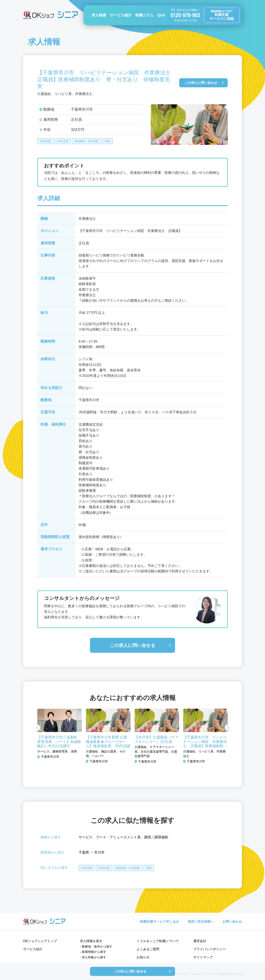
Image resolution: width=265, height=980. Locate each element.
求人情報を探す (91, 941)
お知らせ (143, 957)
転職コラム (144, 15)
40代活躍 (45, 141)
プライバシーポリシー (209, 949)
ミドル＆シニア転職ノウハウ (158, 941)
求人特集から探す (94, 957)
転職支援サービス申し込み (160, 922)
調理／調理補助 (156, 837)
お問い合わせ (232, 922)
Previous (37, 728)
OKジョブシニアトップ (40, 941)
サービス (85, 837)
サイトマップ (203, 957)
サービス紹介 (121, 15)
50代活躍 (63, 141)
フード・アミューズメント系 (118, 837)
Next (228, 728)
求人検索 (99, 15)
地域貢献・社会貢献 (86, 141)
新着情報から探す (94, 952)
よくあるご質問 (148, 949)
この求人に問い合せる (132, 645)
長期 (107, 141)
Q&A (161, 15)
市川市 (99, 852)
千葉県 (84, 852)
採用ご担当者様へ (201, 922)
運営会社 (200, 941)
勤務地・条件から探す (97, 946)
